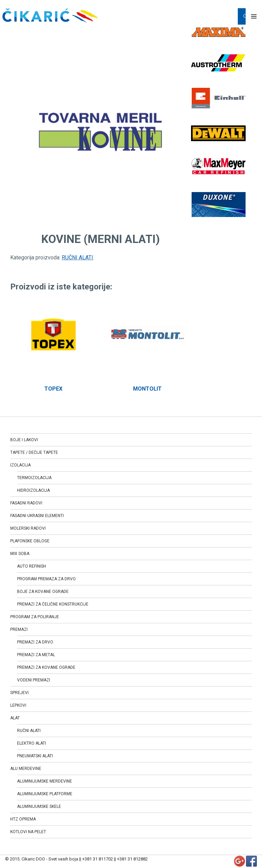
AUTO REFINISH (32, 566)
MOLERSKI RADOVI (28, 528)
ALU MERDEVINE (26, 769)
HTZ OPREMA (23, 819)
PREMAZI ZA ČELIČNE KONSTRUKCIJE (53, 604)
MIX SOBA (20, 554)
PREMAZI (19, 629)
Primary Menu (254, 16)
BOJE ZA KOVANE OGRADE (43, 592)
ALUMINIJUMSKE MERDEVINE (45, 781)
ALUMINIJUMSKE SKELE (39, 806)
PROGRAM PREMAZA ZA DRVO (46, 579)
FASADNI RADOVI (26, 503)
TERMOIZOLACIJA (34, 478)
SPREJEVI (19, 693)
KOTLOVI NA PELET (28, 832)
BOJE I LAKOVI (24, 440)
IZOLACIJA (20, 465)
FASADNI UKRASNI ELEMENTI (37, 516)
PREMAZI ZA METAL (36, 655)
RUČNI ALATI (43, 32)
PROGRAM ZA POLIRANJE (35, 617)
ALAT (15, 718)
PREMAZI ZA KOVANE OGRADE (46, 667)
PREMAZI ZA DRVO (35, 642)
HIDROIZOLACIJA (33, 490)
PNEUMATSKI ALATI (35, 756)
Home (17, 32)
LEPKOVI (18, 705)
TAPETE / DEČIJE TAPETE (34, 452)
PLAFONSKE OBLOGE (30, 541)
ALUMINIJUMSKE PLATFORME (45, 794)
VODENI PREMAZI (34, 680)
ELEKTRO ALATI (32, 743)
